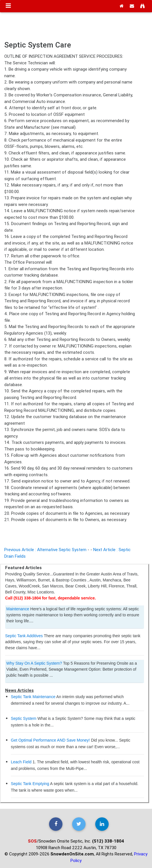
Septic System (24, 718)
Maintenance (18, 609)
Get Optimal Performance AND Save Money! (50, 740)
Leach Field (21, 762)
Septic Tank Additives (24, 636)
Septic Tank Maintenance (33, 697)
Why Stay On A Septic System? (35, 663)
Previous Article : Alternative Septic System (45, 550)
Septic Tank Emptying (30, 784)
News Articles (19, 690)
